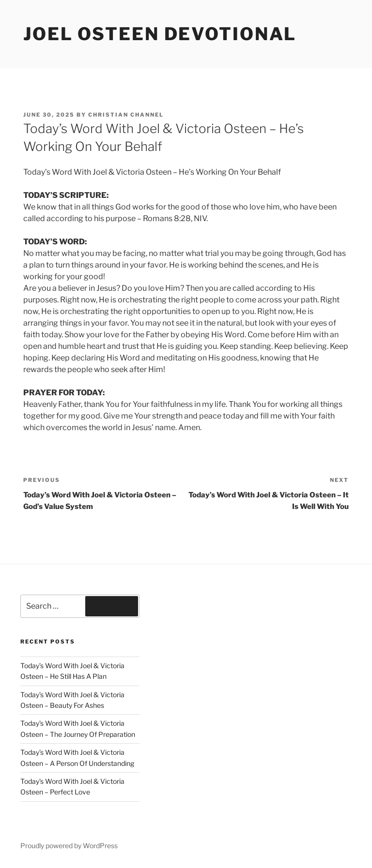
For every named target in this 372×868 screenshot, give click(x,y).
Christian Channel (126, 115)
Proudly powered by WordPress (69, 846)
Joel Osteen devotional (160, 34)
